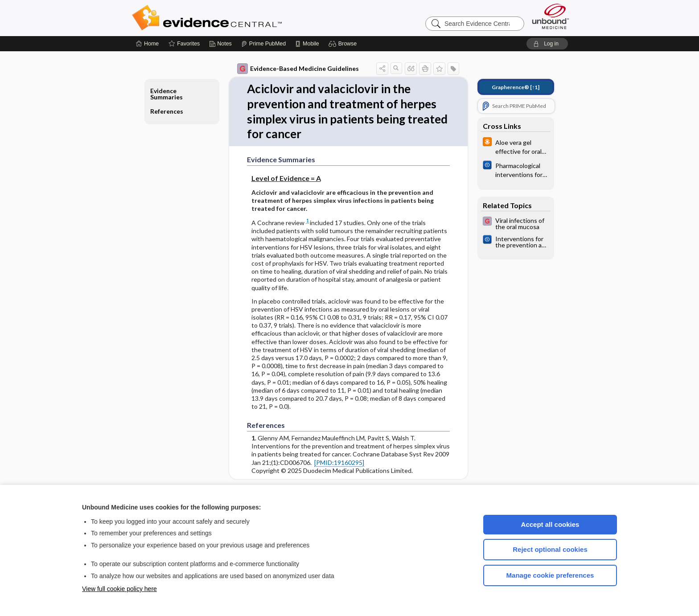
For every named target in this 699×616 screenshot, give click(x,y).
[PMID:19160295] (339, 462)
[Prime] (263, 44)
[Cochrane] (516, 169)
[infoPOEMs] (516, 146)
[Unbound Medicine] (551, 16)
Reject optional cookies (550, 549)
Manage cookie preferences (550, 575)
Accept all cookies (550, 524)
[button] (344, 44)
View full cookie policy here (119, 589)
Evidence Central (243, 18)
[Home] (147, 44)
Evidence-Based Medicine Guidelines (298, 69)
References (167, 111)
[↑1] (516, 87)
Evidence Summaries (167, 94)
